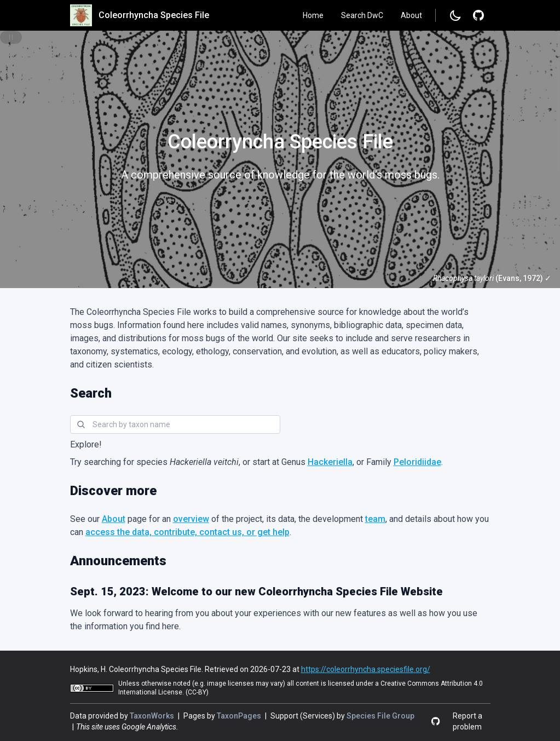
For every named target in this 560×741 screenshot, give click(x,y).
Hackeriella (330, 462)
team (375, 519)
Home (313, 15)
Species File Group (380, 716)
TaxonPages (240, 716)
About (411, 15)
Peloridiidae (417, 462)
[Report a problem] (478, 15)
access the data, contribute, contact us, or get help (187, 532)
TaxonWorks (153, 716)
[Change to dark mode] (455, 15)
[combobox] (175, 424)
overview (191, 519)
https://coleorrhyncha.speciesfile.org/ (366, 669)
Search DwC (362, 15)
